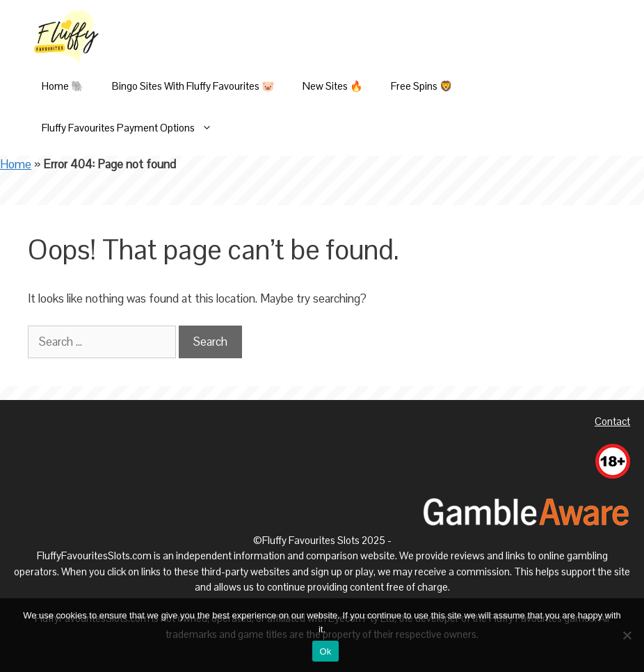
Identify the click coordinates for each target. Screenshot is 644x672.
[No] (627, 635)
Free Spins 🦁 (422, 86)
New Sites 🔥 (333, 86)
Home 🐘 (63, 86)
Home (16, 164)
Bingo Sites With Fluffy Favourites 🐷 (193, 86)
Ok (325, 651)
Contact (612, 421)
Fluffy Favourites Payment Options (134, 128)
